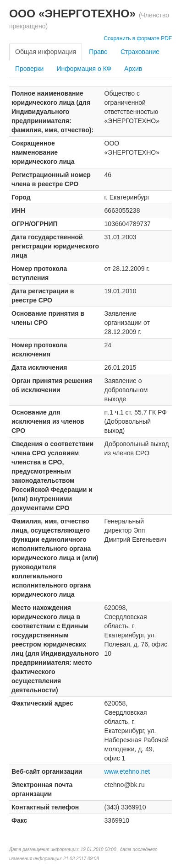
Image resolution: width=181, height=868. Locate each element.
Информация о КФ (84, 69)
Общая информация (46, 52)
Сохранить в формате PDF (138, 38)
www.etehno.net (127, 771)
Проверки (29, 69)
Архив (133, 69)
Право (98, 52)
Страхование (140, 52)
